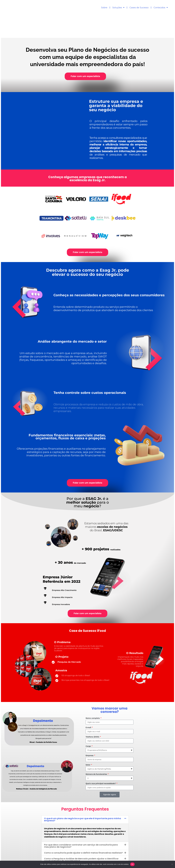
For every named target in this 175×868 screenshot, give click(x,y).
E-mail (89, 704)
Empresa (90, 732)
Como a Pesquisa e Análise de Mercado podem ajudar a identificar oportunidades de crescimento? (81, 836)
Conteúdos (161, 8)
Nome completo (93, 695)
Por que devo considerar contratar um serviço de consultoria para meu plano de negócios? (81, 822)
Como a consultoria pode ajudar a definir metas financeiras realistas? (83, 829)
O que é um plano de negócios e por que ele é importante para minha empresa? (83, 796)
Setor (88, 741)
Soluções (118, 8)
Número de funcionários (97, 751)
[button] (85, 796)
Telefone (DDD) (93, 713)
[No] (172, 864)
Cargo (89, 723)
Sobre (104, 7)
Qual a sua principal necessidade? (101, 760)
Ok (132, 864)
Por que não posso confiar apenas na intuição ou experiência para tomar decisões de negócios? (81, 844)
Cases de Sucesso (139, 7)
